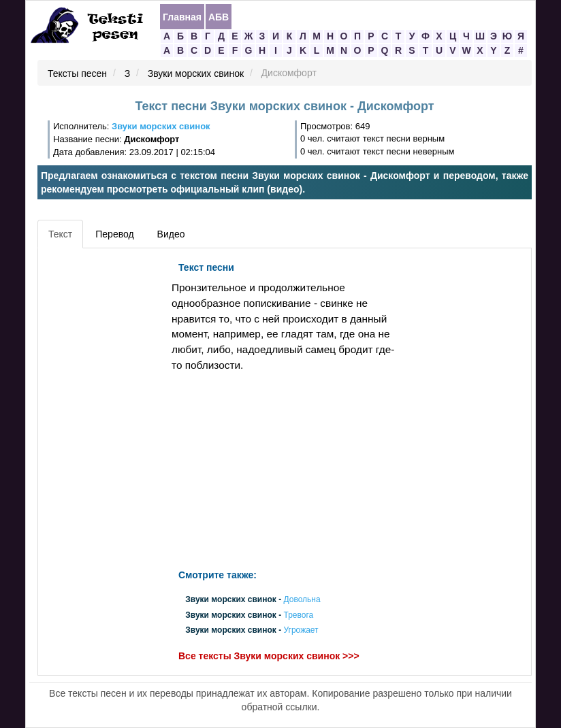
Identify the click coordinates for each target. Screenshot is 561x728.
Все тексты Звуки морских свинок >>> (269, 656)
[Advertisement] (103, 459)
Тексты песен (77, 73)
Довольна (302, 600)
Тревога (298, 615)
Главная (182, 17)
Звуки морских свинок (196, 73)
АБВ (219, 17)
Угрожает (301, 630)
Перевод (114, 234)
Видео (171, 234)
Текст (60, 234)
